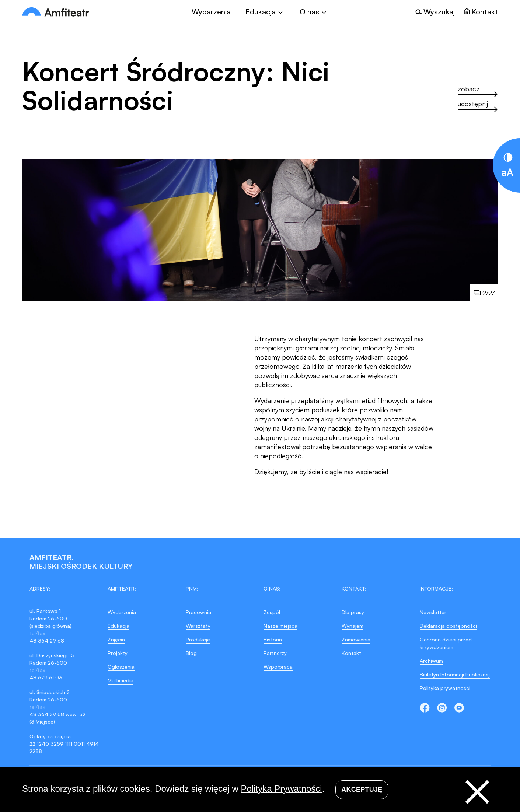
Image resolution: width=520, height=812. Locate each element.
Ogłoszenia (121, 667)
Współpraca (278, 667)
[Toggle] (265, 12)
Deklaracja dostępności (448, 626)
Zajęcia (116, 639)
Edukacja (118, 626)
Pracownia (198, 612)
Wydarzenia (211, 12)
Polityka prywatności (445, 688)
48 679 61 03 (46, 677)
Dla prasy (353, 612)
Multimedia (121, 680)
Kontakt (351, 653)
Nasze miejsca (280, 626)
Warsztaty (198, 626)
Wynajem (353, 626)
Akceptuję (362, 790)
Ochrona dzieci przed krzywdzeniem (446, 643)
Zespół (272, 612)
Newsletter (433, 612)
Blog (191, 653)
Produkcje (198, 639)
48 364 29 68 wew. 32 (57, 714)
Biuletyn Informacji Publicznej (455, 674)
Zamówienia (356, 639)
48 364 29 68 (47, 640)
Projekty (118, 653)
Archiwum (431, 661)
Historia (273, 639)
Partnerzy (275, 653)
